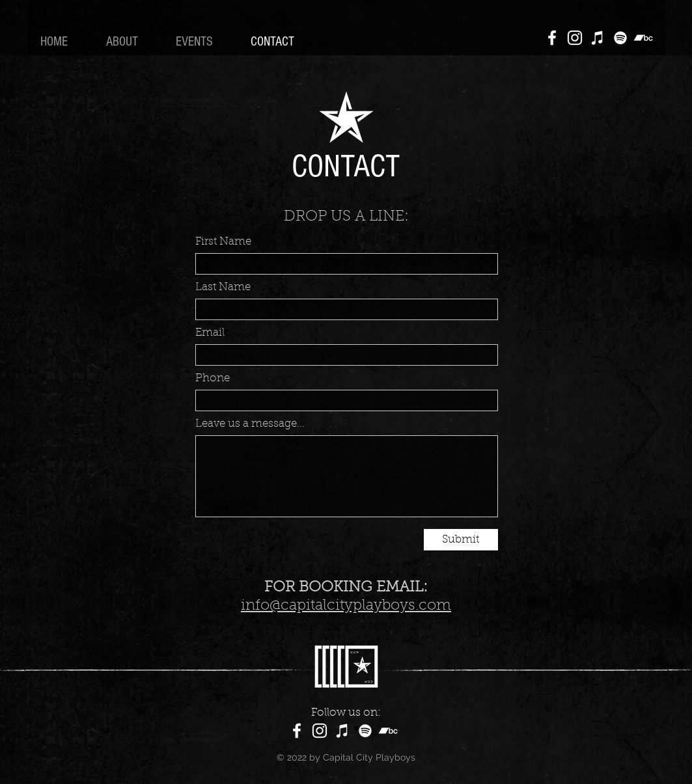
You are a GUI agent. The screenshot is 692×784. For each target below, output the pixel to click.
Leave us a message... (250, 424)
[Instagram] (575, 38)
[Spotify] (620, 38)
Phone (213, 378)
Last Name (223, 287)
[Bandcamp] (643, 38)
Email (210, 333)
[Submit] (461, 540)
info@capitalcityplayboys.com (346, 606)
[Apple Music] (598, 38)
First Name (223, 242)
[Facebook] (552, 38)
